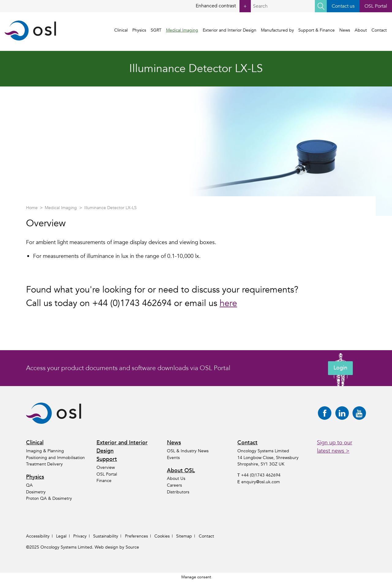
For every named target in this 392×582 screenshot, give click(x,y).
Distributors (178, 492)
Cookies (162, 536)
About (361, 31)
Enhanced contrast (223, 6)
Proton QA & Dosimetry (49, 498)
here (228, 303)
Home (32, 208)
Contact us (343, 6)
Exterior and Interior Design (230, 31)
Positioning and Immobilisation (55, 458)
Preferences (136, 536)
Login (340, 368)
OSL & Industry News (188, 451)
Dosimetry (36, 492)
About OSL (181, 471)
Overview (106, 467)
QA (29, 485)
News (345, 31)
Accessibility (38, 536)
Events (173, 458)
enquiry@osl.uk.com (261, 482)
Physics (140, 31)
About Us (176, 479)
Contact (380, 31)
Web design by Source (117, 547)
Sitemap (184, 536)
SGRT (157, 31)
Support (107, 459)
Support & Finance (317, 31)
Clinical (122, 31)
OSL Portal (376, 6)
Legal (61, 536)
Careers (174, 485)
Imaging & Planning (45, 451)
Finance (104, 481)
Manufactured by (278, 31)
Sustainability (106, 536)
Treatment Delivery (44, 464)
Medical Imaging (183, 31)
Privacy (80, 536)
